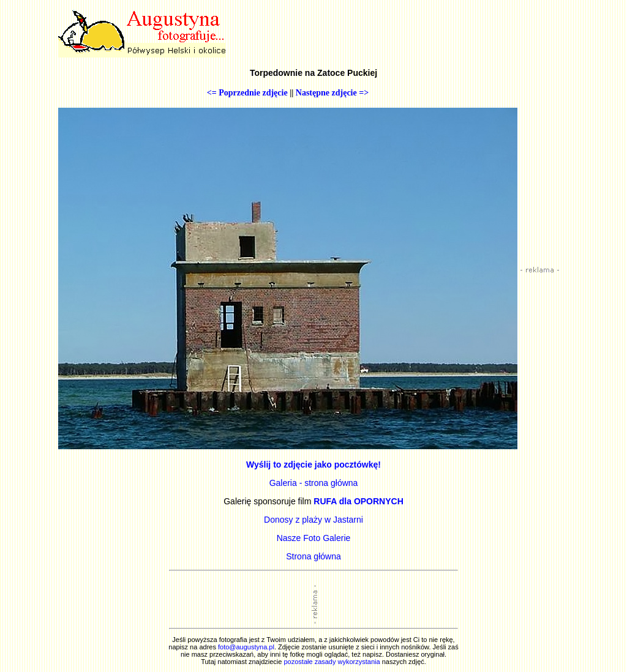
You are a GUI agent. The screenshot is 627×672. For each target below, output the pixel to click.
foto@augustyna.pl (246, 647)
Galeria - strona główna (314, 483)
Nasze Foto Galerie (314, 538)
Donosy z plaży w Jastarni (313, 520)
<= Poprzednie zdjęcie (247, 93)
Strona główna (313, 556)
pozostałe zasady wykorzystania (332, 662)
